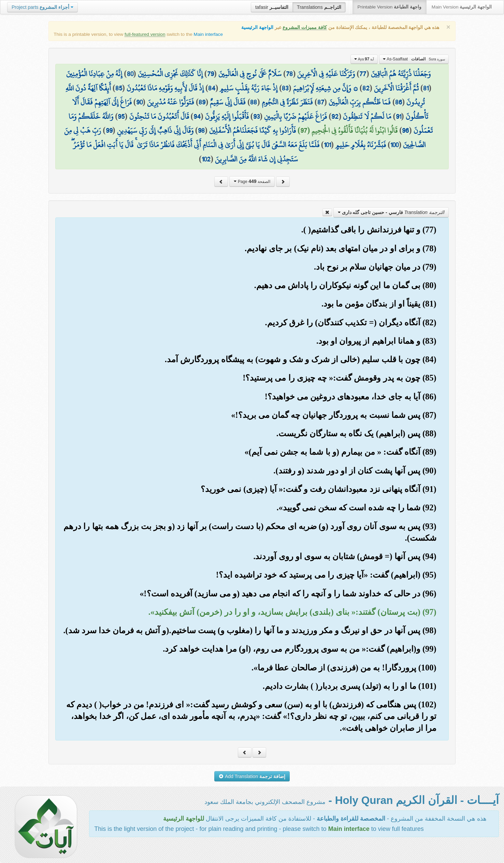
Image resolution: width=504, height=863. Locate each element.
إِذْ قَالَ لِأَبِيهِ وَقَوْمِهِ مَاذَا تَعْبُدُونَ (165, 88)
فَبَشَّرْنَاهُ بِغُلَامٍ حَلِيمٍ (361, 145)
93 (256, 116)
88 (254, 102)
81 (426, 88)
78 (289, 74)
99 (109, 130)
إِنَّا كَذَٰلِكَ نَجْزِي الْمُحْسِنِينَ (170, 74)
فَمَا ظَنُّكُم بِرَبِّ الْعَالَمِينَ (360, 102)
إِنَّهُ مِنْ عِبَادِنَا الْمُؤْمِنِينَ (94, 74)
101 (327, 145)
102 (206, 159)
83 (285, 88)
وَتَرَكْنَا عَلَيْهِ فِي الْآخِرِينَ (326, 74)
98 (201, 130)
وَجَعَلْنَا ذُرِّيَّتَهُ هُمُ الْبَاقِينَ (401, 74)
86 (399, 102)
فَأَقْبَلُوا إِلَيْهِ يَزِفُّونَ (227, 116)
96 (405, 130)
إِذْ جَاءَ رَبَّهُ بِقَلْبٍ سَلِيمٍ (249, 88)
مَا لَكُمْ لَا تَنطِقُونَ (367, 116)
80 (130, 74)
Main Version (462, 7)
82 (366, 88)
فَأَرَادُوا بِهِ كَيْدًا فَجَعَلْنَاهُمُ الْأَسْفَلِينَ (253, 130)
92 (335, 116)
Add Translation (252, 776)
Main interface (208, 34)
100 (394, 145)
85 (119, 88)
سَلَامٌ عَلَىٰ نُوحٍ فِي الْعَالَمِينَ (250, 74)
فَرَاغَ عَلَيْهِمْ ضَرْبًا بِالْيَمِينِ (296, 116)
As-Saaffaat (414, 59)
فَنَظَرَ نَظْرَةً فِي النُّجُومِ (287, 102)
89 (202, 102)
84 (212, 88)
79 (211, 74)
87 (321, 102)
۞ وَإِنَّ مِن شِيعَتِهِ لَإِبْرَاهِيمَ (326, 88)
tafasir (272, 7)
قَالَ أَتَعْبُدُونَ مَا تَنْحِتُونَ (159, 116)
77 (363, 74)
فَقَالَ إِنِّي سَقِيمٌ (228, 102)
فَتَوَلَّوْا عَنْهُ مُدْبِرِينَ (171, 102)
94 (197, 116)
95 (121, 116)
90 (139, 102)
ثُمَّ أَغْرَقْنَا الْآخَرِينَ (396, 88)
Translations (319, 7)
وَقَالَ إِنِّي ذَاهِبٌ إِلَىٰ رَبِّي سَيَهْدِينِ (155, 130)
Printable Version (390, 7)
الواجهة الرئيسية (257, 27)
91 (399, 116)
